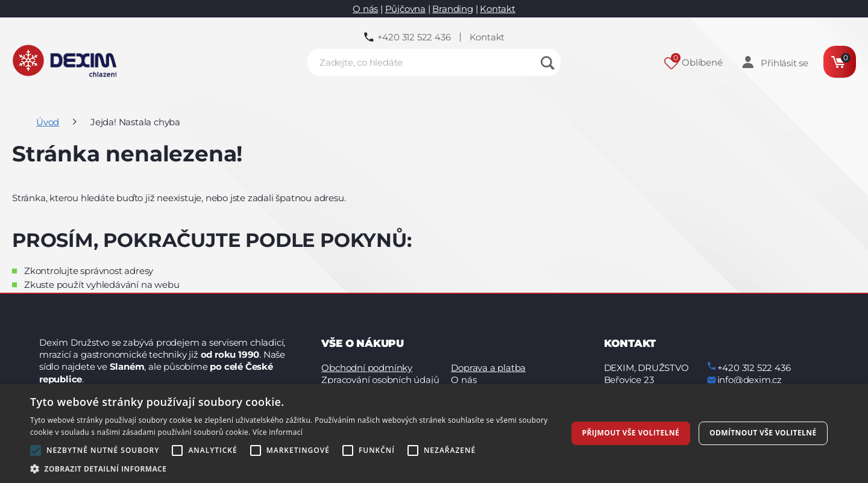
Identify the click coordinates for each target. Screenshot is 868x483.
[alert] (434, 433)
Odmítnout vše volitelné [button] (763, 433)
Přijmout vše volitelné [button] (631, 433)
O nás (365, 9)
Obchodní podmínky (367, 368)
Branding (452, 9)
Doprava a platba (488, 368)
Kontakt (498, 9)
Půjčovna (405, 9)
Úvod (48, 122)
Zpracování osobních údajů (380, 380)
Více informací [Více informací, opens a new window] (278, 432)
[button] (291, 468)
